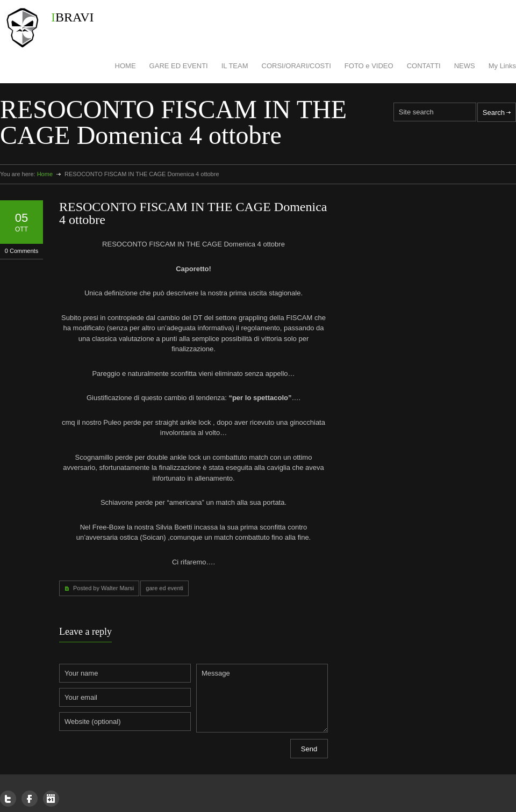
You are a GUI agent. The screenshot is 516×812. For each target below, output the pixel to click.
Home (45, 174)
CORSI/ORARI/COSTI (296, 66)
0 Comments (21, 251)
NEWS (465, 66)
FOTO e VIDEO (369, 66)
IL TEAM (235, 66)
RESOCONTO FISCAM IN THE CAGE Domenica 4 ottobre (193, 213)
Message (262, 698)
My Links (502, 66)
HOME (126, 66)
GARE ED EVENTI (179, 66)
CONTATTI (424, 66)
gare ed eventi (164, 588)
